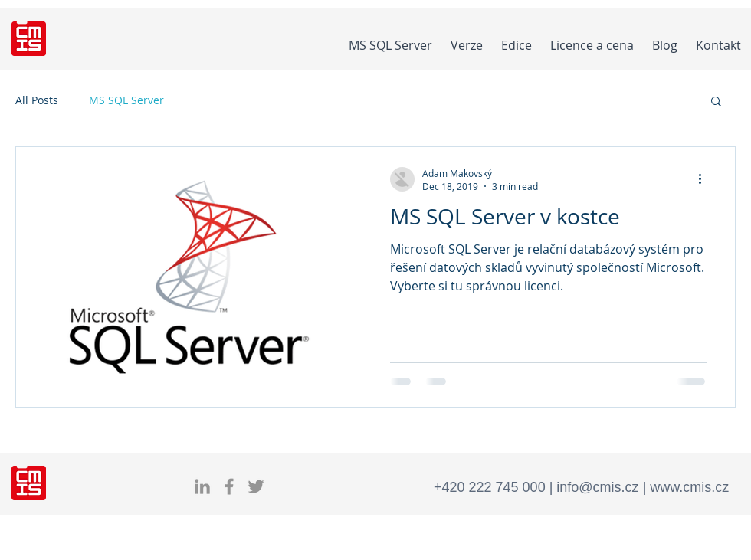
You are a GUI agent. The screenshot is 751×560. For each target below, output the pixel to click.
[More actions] (705, 179)
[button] (716, 102)
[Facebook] (229, 486)
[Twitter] (256, 486)
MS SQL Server (126, 100)
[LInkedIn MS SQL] (202, 486)
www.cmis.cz (689, 487)
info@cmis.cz (597, 487)
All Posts (37, 100)
